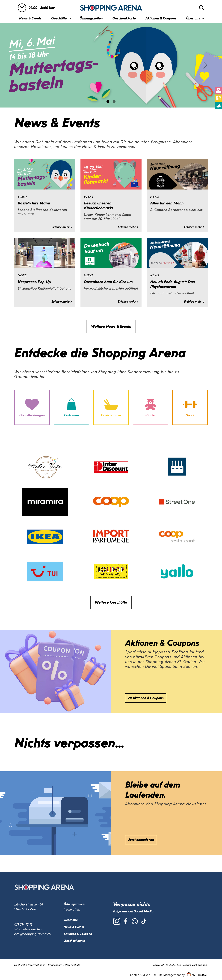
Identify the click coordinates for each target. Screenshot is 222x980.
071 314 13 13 (23, 925)
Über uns (193, 18)
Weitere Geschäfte (111, 603)
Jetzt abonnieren (141, 840)
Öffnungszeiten (91, 18)
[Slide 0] (108, 102)
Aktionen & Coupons (161, 18)
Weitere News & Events (111, 327)
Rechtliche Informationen (30, 965)
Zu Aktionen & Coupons (146, 698)
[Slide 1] (114, 102)
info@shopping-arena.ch (33, 934)
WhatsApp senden (28, 929)
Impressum (55, 965)
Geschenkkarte (124, 18)
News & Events (30, 18)
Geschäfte (59, 18)
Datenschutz (72, 965)
